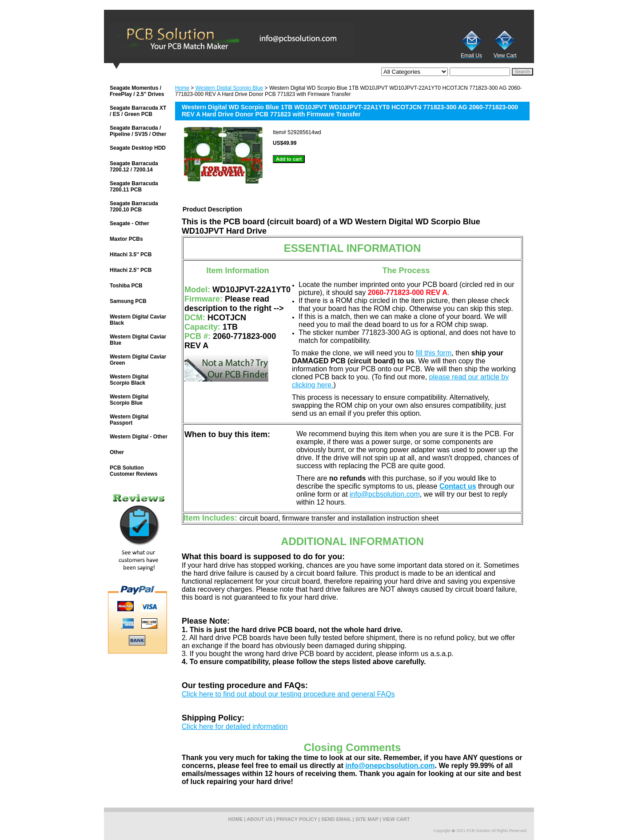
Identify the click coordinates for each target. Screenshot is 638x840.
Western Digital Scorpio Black (129, 380)
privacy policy (297, 819)
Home (182, 88)
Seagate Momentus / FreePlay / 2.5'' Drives (137, 91)
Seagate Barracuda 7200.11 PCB (134, 187)
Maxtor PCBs (126, 239)
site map (367, 819)
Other (117, 452)
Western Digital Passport (129, 420)
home (236, 819)
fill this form (433, 353)
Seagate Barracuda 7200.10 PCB (134, 207)
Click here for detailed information (235, 727)
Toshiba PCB (126, 286)
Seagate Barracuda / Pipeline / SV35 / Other (138, 131)
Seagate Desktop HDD (138, 148)
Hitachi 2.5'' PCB (131, 270)
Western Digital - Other (139, 437)
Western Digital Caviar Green (138, 360)
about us (259, 819)
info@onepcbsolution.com (390, 766)
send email (336, 819)
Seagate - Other (130, 223)
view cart (396, 819)
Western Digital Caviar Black (138, 320)
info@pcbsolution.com (385, 494)
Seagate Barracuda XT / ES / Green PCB (138, 111)
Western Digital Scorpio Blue (229, 88)
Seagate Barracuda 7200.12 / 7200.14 (134, 167)
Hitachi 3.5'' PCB (131, 255)
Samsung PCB (128, 301)
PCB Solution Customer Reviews (134, 471)
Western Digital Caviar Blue (138, 340)
